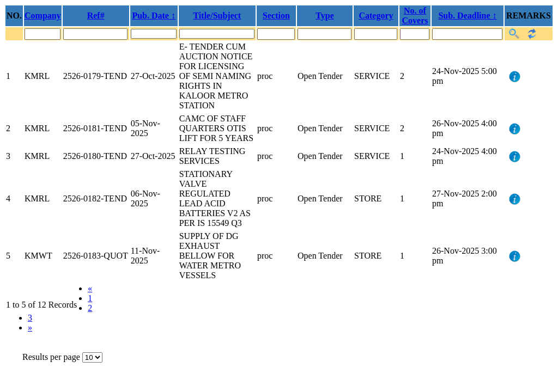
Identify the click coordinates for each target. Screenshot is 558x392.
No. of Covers (415, 16)
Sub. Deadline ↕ (467, 16)
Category (376, 16)
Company (43, 16)
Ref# (96, 16)
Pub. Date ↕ (154, 16)
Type (325, 16)
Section (276, 16)
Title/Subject (217, 16)
